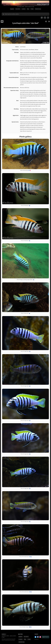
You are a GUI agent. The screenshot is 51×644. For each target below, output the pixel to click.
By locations (18, 9)
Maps (28, 9)
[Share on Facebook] (48, 18)
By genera (12, 9)
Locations (24, 9)
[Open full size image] (25, 154)
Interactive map (38, 9)
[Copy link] (42, 18)
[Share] (45, 18)
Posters (32, 9)
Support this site (45, 637)
